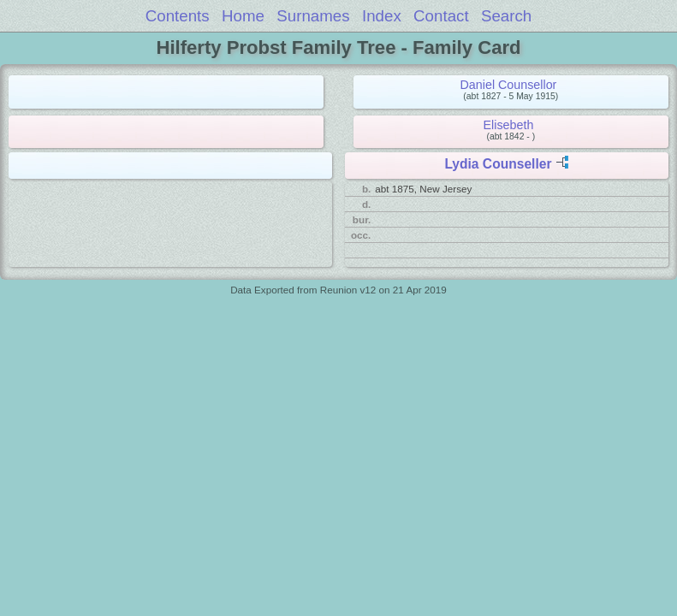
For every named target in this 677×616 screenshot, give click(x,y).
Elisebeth (509, 125)
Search (506, 16)
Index (382, 16)
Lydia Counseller (498, 164)
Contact (441, 16)
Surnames (313, 16)
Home (243, 16)
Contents (178, 16)
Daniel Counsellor (509, 85)
